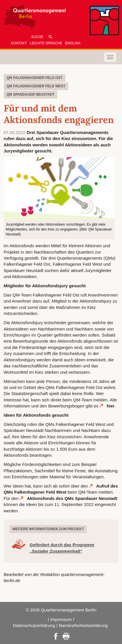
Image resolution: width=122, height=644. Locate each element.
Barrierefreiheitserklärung (83, 625)
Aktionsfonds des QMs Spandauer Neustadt (72, 498)
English (73, 43)
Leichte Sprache (46, 43)
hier (111, 406)
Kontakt (19, 43)
